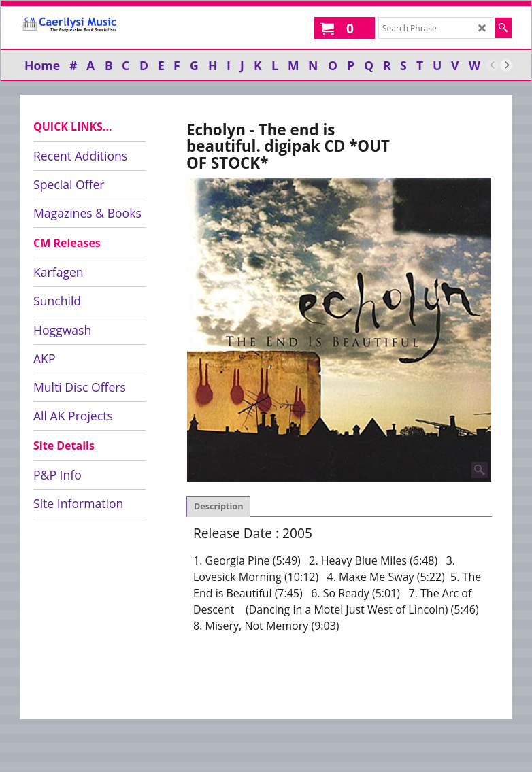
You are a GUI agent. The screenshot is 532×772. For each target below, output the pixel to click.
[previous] (493, 65)
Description (218, 506)
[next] (506, 65)
